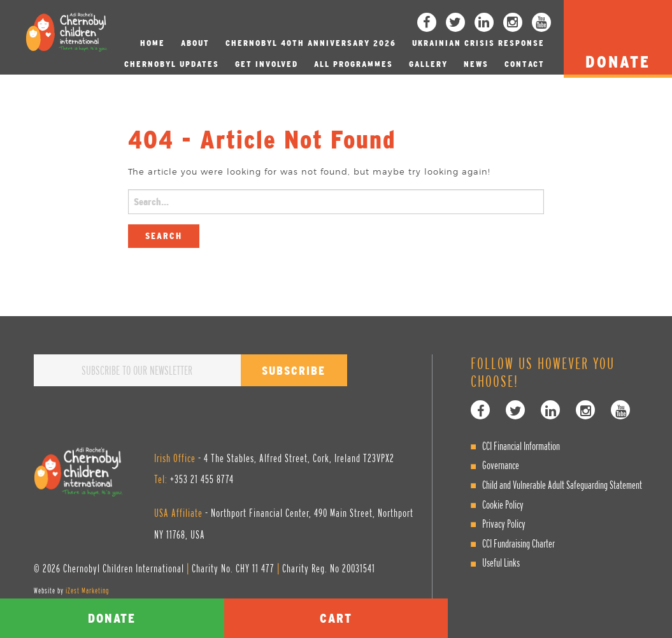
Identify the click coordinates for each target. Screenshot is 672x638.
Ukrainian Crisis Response (478, 43)
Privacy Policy (504, 524)
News (476, 64)
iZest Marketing (87, 591)
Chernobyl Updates (172, 64)
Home (153, 43)
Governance (501, 465)
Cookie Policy (503, 504)
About (195, 43)
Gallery (428, 64)
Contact (525, 64)
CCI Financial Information (521, 446)
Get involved (267, 64)
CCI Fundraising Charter (518, 543)
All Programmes (354, 64)
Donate (112, 618)
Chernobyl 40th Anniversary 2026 (311, 43)
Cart (336, 618)
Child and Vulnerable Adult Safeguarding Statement (562, 485)
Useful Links (501, 562)
